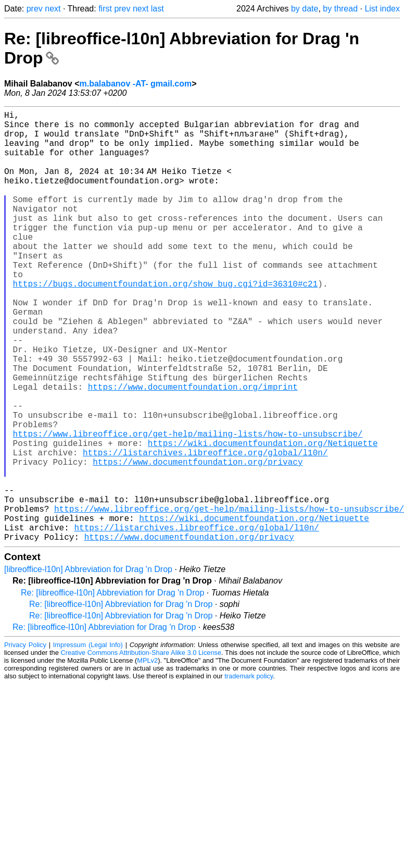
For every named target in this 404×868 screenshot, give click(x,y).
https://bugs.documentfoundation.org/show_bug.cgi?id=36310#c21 (166, 323)
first (105, 9)
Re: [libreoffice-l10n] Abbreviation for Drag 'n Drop (112, 689)
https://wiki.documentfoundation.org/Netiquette (263, 518)
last (157, 9)
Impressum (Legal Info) (88, 741)
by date (305, 9)
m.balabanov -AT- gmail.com (135, 84)
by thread (340, 9)
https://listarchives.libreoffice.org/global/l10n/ (205, 529)
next (53, 9)
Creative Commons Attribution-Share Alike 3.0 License (141, 748)
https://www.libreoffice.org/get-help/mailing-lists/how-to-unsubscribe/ (188, 506)
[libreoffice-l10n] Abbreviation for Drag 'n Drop (88, 665)
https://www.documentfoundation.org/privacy (198, 541)
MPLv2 (147, 756)
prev (35, 9)
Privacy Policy (25, 741)
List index (382, 9)
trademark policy (249, 772)
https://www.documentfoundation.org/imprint (193, 449)
